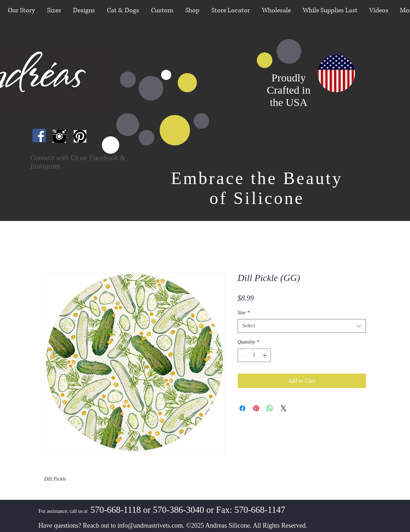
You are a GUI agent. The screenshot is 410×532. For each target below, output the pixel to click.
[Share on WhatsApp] (270, 408)
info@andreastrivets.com (150, 525)
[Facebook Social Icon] (39, 135)
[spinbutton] (254, 355)
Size (244, 313)
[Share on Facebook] (242, 408)
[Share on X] (284, 408)
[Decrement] (243, 355)
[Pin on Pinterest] (256, 408)
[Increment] (265, 355)
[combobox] (302, 326)
